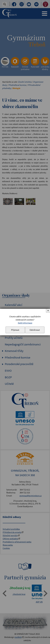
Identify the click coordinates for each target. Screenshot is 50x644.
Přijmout (15, 330)
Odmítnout (35, 330)
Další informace (25, 323)
